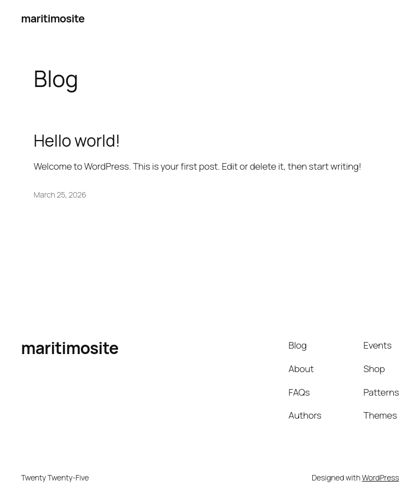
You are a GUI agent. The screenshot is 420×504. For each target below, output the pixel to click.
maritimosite (52, 18)
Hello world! (77, 140)
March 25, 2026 (60, 195)
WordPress (381, 477)
